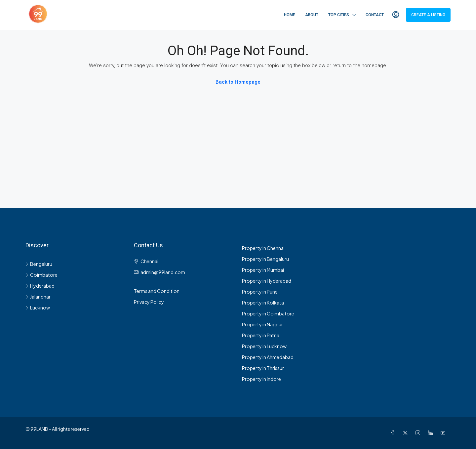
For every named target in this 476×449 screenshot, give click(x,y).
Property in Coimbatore (268, 313)
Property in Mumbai (263, 270)
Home (290, 15)
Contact (375, 15)
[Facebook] (394, 433)
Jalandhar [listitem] (38, 297)
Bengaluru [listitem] (39, 264)
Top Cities (339, 15)
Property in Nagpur (262, 324)
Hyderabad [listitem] (40, 286)
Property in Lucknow (264, 346)
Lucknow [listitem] (38, 307)
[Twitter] (407, 433)
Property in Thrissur (263, 368)
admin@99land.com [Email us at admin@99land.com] (163, 272)
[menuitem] (396, 15)
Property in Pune (260, 292)
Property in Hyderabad (267, 281)
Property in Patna (261, 335)
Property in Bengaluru (265, 259)
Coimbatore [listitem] (41, 275)
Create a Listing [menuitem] (428, 15)
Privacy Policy (149, 302)
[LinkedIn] (432, 433)
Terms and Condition (157, 291)
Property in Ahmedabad (268, 357)
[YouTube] (444, 433)
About (312, 15)
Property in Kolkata (263, 303)
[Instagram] (419, 433)
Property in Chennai (263, 248)
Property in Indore (261, 379)
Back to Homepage (238, 82)
